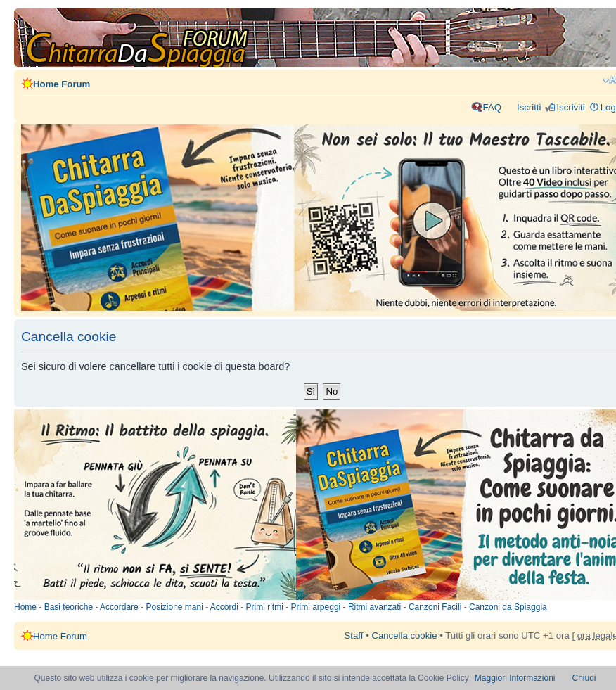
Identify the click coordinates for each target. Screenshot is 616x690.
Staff (354, 635)
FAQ (492, 107)
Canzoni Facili (435, 607)
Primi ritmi (265, 607)
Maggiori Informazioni (515, 678)
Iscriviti (570, 107)
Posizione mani (174, 607)
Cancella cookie (404, 635)
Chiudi (584, 678)
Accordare (119, 607)
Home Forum (62, 84)
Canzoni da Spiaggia (508, 607)
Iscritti (529, 107)
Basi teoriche (69, 607)
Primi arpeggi (316, 607)
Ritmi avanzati (374, 607)
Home (25, 607)
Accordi (224, 607)
